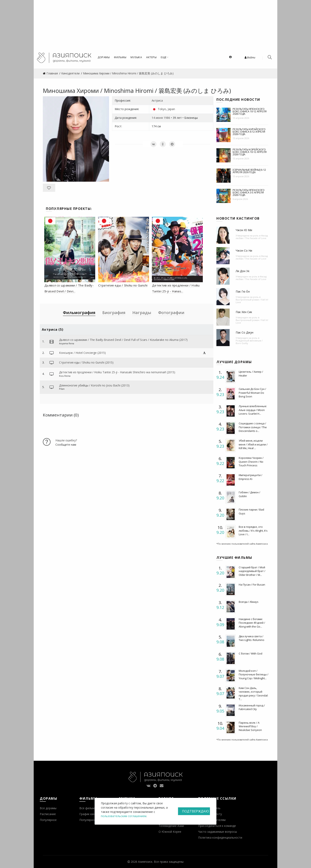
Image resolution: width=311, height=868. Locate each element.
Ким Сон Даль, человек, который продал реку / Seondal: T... (253, 694)
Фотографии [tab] (171, 313)
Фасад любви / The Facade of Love (252, 237)
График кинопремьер (94, 814)
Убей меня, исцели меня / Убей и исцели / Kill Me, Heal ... (253, 444)
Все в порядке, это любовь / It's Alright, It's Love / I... (253, 530)
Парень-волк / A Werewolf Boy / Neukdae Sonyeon (250, 726)
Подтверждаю (195, 811)
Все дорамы (48, 808)
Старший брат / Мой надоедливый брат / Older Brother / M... (252, 571)
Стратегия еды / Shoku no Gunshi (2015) (86, 362)
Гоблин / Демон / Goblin (249, 494)
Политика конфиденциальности (220, 837)
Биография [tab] (114, 313)
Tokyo (162, 109)
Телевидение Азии (171, 826)
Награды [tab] (142, 313)
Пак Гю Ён (243, 291)
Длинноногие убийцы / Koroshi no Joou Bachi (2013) (94, 385)
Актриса (157, 100)
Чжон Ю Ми (244, 230)
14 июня (157, 118)
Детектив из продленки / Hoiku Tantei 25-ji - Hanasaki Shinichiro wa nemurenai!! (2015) (117, 372)
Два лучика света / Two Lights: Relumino (252, 638)
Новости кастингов (238, 218)
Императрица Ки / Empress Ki (251, 477)
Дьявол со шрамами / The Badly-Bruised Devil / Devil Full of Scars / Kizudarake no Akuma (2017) (123, 340)
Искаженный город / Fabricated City (252, 707)
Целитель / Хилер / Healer (251, 373)
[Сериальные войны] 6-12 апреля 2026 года (249, 171)
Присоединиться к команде (217, 826)
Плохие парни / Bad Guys (251, 511)
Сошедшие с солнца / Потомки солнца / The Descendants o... (253, 427)
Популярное (48, 820)
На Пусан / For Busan (252, 585)
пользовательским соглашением (124, 816)
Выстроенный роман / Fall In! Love (252, 301)
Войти (250, 57)
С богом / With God (251, 653)
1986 (167, 118)
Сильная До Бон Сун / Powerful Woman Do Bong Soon (252, 393)
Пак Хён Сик (244, 312)
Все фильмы (88, 808)
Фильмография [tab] (79, 313)
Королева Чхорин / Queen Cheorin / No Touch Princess (251, 461)
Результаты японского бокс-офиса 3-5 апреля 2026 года (249, 192)
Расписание (48, 814)
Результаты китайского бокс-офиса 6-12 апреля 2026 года (249, 132)
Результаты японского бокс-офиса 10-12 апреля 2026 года (249, 111)
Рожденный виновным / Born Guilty (249, 342)
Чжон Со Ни (244, 251)
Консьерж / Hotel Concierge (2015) (82, 353)
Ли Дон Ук (243, 271)
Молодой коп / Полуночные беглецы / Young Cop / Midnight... (254, 674)
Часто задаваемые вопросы (218, 832)
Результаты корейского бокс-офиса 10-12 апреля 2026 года (249, 152)
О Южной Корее (170, 832)
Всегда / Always (249, 602)
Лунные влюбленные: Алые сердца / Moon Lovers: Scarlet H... (253, 410)
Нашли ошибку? (66, 440)
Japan (171, 109)
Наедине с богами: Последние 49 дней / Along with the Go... (252, 623)
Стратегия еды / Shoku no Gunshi (123, 285)
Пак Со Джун (245, 332)
